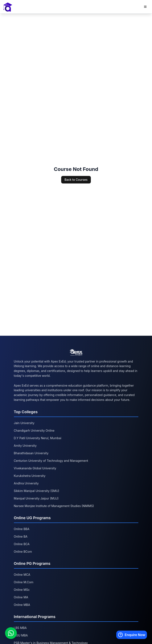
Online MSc (22, 590)
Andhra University (26, 483)
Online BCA (22, 544)
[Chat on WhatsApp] (11, 633)
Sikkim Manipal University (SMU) (37, 491)
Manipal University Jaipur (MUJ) (36, 498)
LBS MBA (20, 628)
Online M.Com (24, 582)
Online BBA (22, 529)
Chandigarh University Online (34, 430)
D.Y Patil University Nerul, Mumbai (38, 438)
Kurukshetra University (30, 476)
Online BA (21, 536)
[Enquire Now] (132, 635)
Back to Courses (76, 180)
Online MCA (22, 575)
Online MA (21, 597)
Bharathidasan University (31, 453)
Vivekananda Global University (35, 468)
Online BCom (23, 552)
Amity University (25, 446)
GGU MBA (21, 635)
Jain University (24, 423)
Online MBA (22, 605)
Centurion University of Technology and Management (51, 461)
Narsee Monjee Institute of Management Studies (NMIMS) (54, 506)
